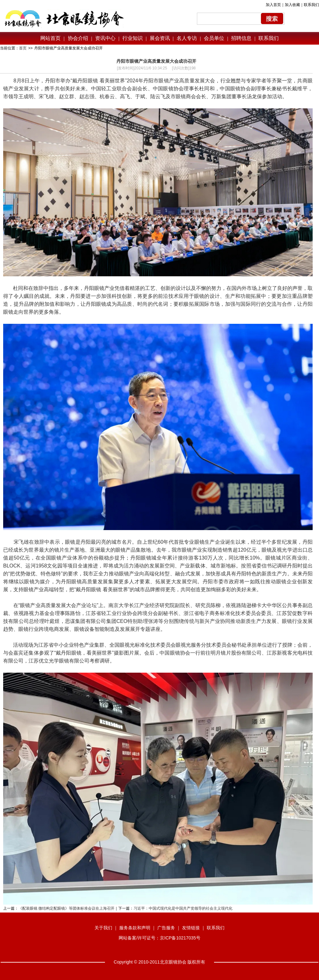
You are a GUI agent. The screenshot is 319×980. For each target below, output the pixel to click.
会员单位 (214, 38)
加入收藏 (292, 5)
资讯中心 (105, 38)
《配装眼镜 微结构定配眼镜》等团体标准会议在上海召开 (66, 908)
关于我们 (103, 928)
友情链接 (191, 928)
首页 (23, 48)
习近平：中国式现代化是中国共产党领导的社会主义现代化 (183, 908)
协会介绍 (77, 38)
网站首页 (50, 38)
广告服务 (166, 928)
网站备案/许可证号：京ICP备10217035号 (159, 938)
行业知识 (133, 38)
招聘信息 (241, 38)
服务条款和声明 (135, 928)
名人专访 (187, 38)
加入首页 (273, 5)
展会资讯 (160, 38)
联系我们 (311, 5)
